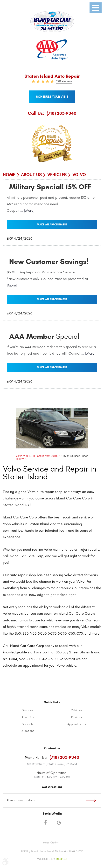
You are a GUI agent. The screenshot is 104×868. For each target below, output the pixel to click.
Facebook (45, 823)
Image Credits (51, 843)
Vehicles (57, 175)
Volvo (79, 175)
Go (86, 801)
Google (59, 823)
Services (28, 710)
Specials (28, 724)
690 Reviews (64, 81)
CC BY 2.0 (22, 459)
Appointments (76, 724)
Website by (52, 859)
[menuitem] (28, 710)
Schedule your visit (52, 97)
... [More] (27, 211)
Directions (27, 731)
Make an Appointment (52, 224)
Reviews (76, 717)
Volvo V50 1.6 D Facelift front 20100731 (39, 456)
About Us (31, 175)
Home (9, 175)
